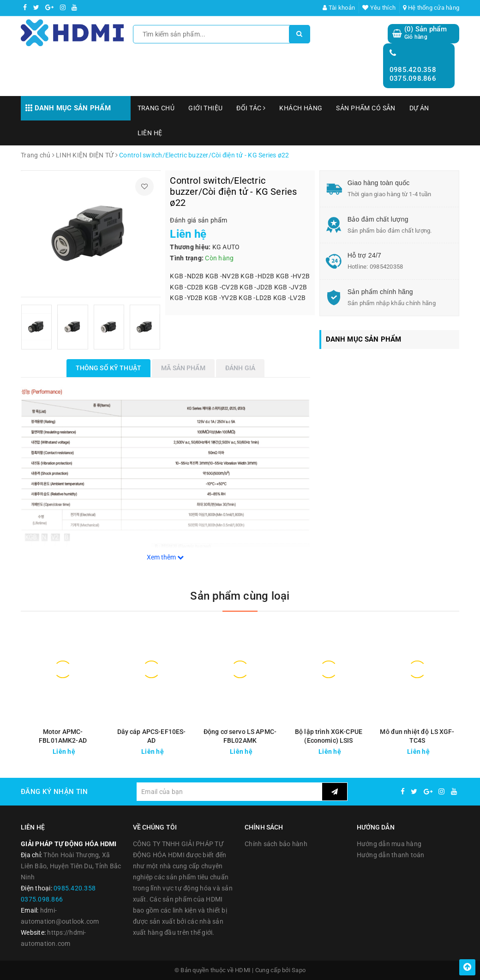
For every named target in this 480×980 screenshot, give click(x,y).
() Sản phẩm (426, 33)
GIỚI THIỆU (205, 108)
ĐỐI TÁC (251, 108)
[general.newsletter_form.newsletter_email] (229, 792)
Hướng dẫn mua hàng (389, 844)
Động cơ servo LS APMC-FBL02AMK (240, 736)
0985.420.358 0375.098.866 (413, 74)
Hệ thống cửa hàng (431, 8)
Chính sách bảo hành (276, 844)
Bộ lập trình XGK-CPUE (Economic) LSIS (329, 736)
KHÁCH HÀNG (301, 108)
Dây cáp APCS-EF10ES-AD (152, 736)
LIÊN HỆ (150, 133)
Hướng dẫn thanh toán (391, 855)
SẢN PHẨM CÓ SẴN (366, 108)
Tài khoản (339, 8)
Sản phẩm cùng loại (240, 596)
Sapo (299, 970)
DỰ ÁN (419, 108)
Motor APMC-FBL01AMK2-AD (63, 736)
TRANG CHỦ (156, 108)
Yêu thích (379, 8)
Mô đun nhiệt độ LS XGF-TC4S (417, 736)
